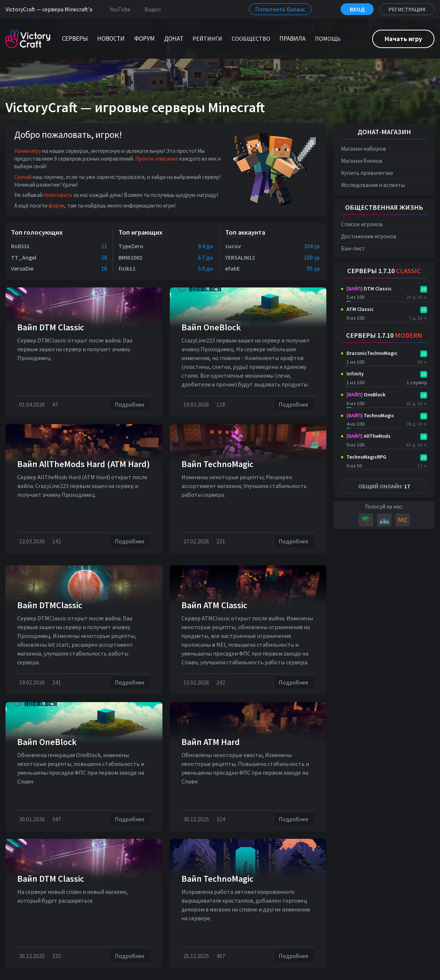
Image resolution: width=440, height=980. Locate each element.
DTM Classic (369, 289)
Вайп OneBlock (211, 327)
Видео (151, 9)
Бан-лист (353, 248)
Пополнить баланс (280, 9)
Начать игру (403, 39)
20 (423, 289)
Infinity (355, 374)
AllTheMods (368, 436)
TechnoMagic (370, 415)
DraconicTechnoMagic (372, 353)
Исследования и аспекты (373, 185)
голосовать (58, 195)
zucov (233, 246)
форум (56, 205)
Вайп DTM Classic (51, 327)
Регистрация (407, 9)
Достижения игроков (369, 236)
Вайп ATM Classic (214, 605)
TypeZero (131, 246)
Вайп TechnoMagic (217, 464)
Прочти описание (157, 159)
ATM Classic (360, 309)
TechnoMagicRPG (366, 457)
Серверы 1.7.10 (384, 271)
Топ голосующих (37, 232)
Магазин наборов (364, 149)
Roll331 (20, 246)
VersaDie (22, 268)
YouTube (119, 9)
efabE (232, 268)
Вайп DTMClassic (50, 605)
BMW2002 (130, 257)
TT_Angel (24, 257)
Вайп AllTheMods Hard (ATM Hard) (84, 464)
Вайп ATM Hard (211, 742)
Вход (357, 9)
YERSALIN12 (240, 257)
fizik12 (127, 268)
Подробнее (131, 405)
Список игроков (362, 224)
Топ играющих (140, 232)
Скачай (23, 177)
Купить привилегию (367, 173)
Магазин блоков (362, 161)
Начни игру (28, 151)
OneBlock (366, 394)
